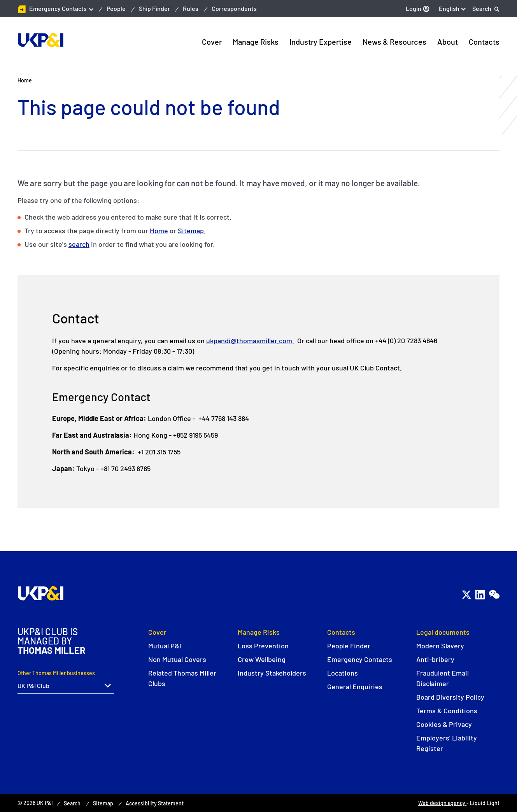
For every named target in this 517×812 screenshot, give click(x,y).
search (79, 244)
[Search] (486, 9)
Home (159, 231)
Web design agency (442, 803)
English (449, 8)
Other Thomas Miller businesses (56, 673)
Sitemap (191, 231)
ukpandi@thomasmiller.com (249, 341)
